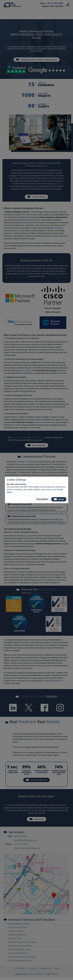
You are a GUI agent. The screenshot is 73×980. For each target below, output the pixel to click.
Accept (58, 499)
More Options (41, 499)
